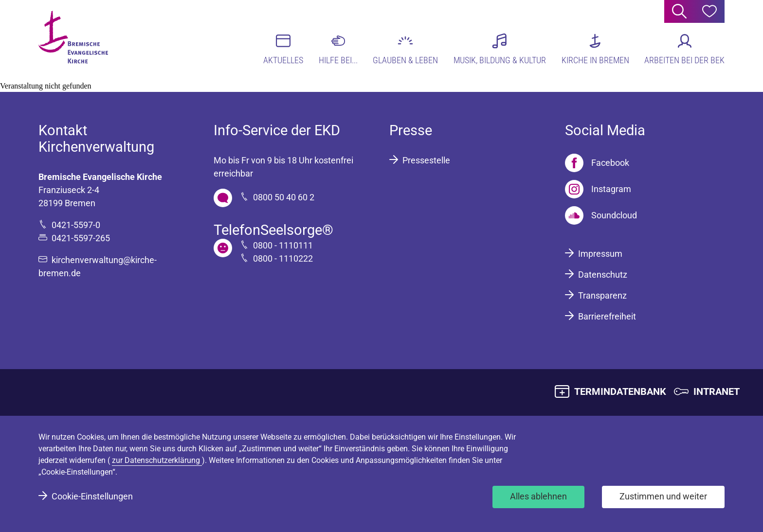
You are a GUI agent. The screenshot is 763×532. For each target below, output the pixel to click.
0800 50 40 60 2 (284, 197)
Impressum (600, 254)
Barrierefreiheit (607, 316)
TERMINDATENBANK (620, 391)
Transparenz (602, 295)
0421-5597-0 (76, 225)
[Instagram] (598, 189)
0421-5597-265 (81, 238)
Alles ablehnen (538, 496)
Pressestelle (426, 160)
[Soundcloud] (601, 215)
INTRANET (717, 391)
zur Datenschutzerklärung (157, 460)
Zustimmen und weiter (663, 496)
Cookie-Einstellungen (92, 496)
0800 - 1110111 (283, 245)
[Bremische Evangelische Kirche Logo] (76, 39)
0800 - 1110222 (283, 258)
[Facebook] (597, 163)
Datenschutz (603, 275)
